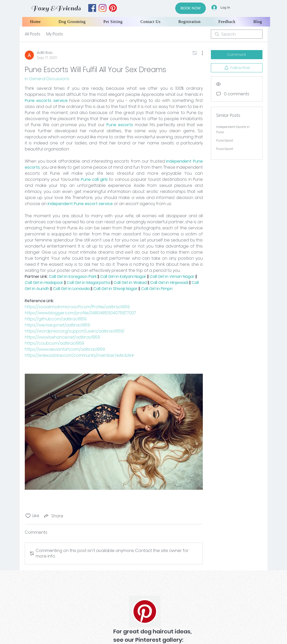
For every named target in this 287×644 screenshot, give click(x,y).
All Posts (32, 34)
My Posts (55, 34)
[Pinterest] (145, 612)
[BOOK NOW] (191, 8)
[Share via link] (53, 516)
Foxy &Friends (56, 8)
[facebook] (92, 8)
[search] (237, 34)
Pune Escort (225, 140)
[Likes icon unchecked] (28, 516)
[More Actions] (200, 53)
